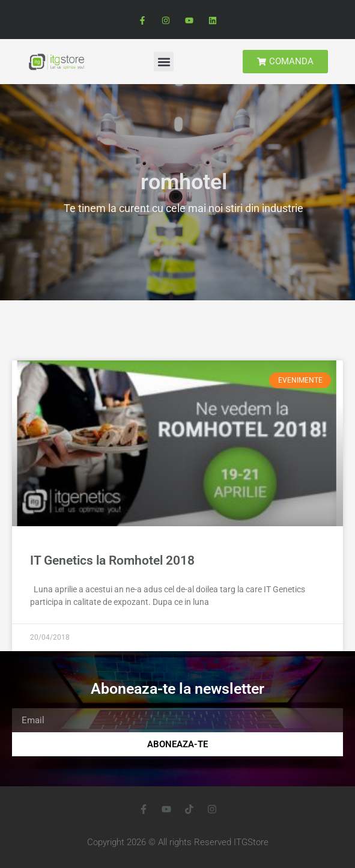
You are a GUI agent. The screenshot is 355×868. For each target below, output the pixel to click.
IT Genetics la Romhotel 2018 (112, 560)
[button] (164, 62)
